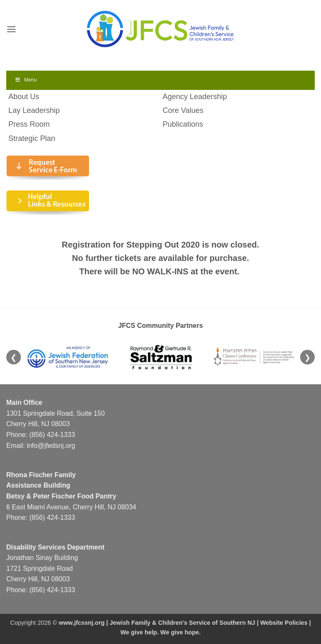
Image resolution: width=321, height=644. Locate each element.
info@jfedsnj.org (51, 446)
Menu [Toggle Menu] (26, 80)
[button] (11, 29)
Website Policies (284, 623)
